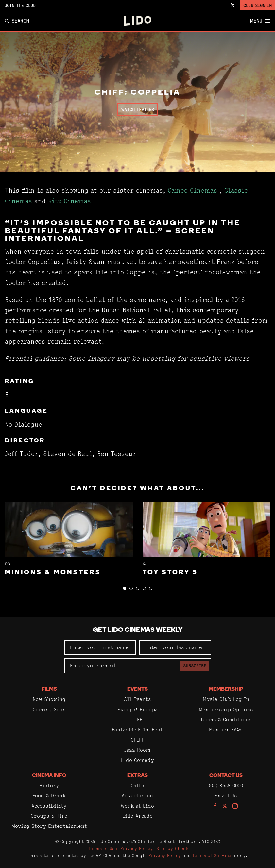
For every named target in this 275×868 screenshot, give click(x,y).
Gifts (137, 786)
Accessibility (49, 806)
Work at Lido (137, 806)
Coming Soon (49, 709)
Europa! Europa (137, 709)
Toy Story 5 (170, 573)
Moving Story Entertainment (49, 826)
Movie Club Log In (226, 699)
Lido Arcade (137, 816)
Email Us (226, 796)
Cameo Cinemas (192, 191)
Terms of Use (103, 848)
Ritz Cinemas (69, 201)
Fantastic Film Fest (137, 730)
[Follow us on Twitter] (225, 806)
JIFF (137, 720)
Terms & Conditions (226, 720)
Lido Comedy (137, 760)
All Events (137, 699)
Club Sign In (258, 5)
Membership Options (226, 709)
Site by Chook (172, 848)
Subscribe (195, 666)
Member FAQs (226, 730)
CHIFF (137, 740)
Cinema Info (49, 776)
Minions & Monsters (53, 573)
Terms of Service (212, 855)
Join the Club (20, 5)
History (49, 786)
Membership (226, 689)
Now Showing (49, 699)
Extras (137, 776)
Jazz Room (137, 750)
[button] (125, 588)
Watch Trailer (137, 109)
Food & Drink (49, 796)
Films (49, 689)
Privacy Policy (137, 848)
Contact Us (226, 776)
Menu (260, 21)
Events (137, 689)
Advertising (137, 796)
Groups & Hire (49, 816)
